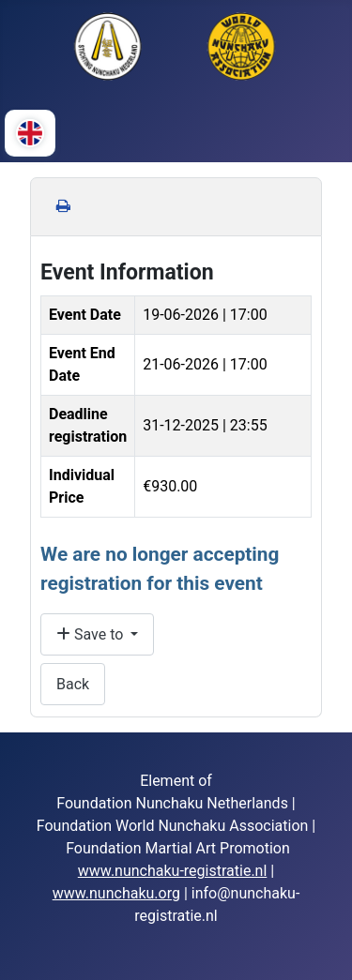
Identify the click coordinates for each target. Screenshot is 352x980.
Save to (92, 634)
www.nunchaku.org (116, 893)
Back (73, 684)
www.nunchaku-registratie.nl (173, 871)
